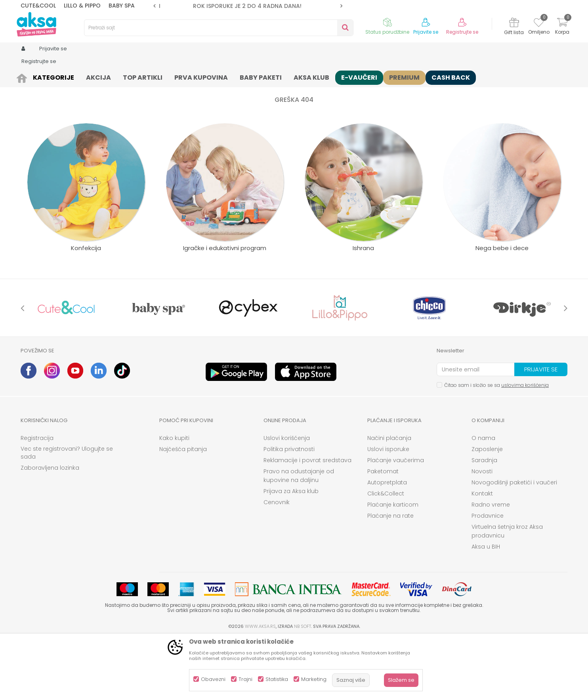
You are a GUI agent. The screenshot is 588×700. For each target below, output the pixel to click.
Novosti (482, 533)
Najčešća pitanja (183, 511)
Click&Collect (386, 555)
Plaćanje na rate (390, 577)
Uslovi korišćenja (287, 499)
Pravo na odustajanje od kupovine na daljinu (299, 537)
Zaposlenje (487, 511)
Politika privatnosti (289, 511)
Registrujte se (462, 32)
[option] (248, 6)
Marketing (314, 679)
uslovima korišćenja (525, 447)
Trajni (245, 679)
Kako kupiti (174, 499)
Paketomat (383, 533)
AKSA (27, 76)
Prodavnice (488, 577)
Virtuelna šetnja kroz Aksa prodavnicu (507, 593)
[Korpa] (562, 27)
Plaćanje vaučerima (396, 522)
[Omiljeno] (539, 24)
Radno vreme (491, 566)
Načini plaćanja (389, 499)
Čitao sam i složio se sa (496, 447)
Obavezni (213, 679)
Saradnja (484, 522)
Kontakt (482, 555)
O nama (483, 499)
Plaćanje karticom (393, 566)
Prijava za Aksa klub (291, 553)
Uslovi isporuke (388, 511)
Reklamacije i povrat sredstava (307, 522)
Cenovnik (277, 564)
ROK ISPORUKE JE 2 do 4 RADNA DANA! (247, 6)
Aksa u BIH (486, 608)
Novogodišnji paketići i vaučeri (514, 544)
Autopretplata (387, 544)
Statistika (277, 679)
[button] (219, 28)
